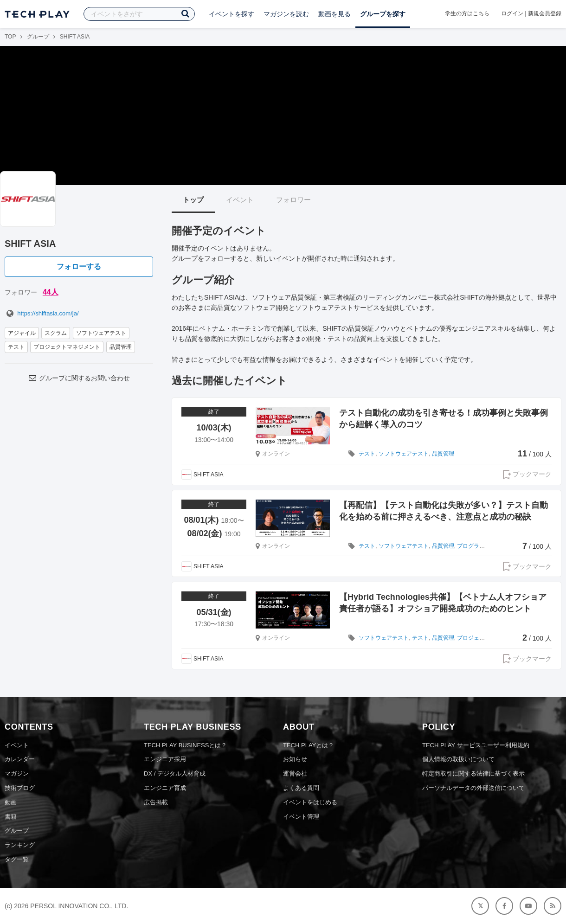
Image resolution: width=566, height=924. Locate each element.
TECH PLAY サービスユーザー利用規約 (476, 745)
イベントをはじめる (310, 802)
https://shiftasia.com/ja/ (42, 313)
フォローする (79, 266)
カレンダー (20, 759)
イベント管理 (301, 817)
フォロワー (293, 200)
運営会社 (295, 773)
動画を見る (334, 14)
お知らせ (295, 759)
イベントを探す (232, 14)
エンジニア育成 (165, 788)
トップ (193, 200)
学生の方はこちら (467, 13)
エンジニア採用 (165, 759)
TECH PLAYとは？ (309, 745)
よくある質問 (301, 788)
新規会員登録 (545, 13)
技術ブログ (20, 788)
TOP (10, 37)
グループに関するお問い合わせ (79, 378)
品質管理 (121, 347)
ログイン (512, 13)
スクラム (56, 333)
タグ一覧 (17, 859)
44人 (51, 292)
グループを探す (383, 14)
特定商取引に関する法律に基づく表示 (473, 773)
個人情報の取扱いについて (458, 759)
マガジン (17, 773)
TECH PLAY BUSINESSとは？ (185, 745)
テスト (16, 347)
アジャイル (22, 333)
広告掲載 (156, 802)
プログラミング (476, 546)
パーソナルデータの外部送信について (473, 788)
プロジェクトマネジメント (67, 347)
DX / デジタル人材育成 (175, 773)
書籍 (11, 817)
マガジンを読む (286, 14)
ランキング (20, 845)
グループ (38, 37)
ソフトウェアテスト (101, 333)
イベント (240, 200)
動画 (11, 802)
